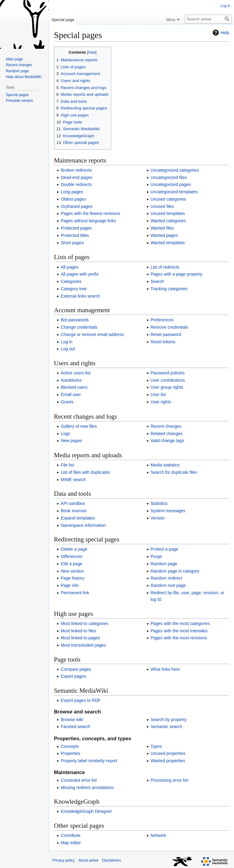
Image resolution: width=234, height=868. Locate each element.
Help (220, 33)
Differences (71, 556)
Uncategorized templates (174, 192)
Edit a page (71, 564)
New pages (71, 441)
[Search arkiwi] (208, 19)
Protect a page (164, 549)
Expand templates (78, 518)
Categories (71, 281)
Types (156, 746)
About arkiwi (88, 860)
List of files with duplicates (85, 472)
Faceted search (75, 727)
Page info (70, 585)
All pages (69, 267)
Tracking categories (169, 289)
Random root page (168, 585)
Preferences (162, 320)
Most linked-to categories (84, 623)
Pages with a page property (176, 274)
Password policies (168, 373)
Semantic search (166, 727)
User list (158, 395)
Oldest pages (73, 199)
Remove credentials (169, 327)
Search (157, 281)
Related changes (167, 434)
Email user (71, 395)
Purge (156, 556)
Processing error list (169, 780)
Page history (73, 578)
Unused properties (168, 753)
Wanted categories (168, 221)
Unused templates (168, 213)
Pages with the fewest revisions (90, 213)
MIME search (73, 480)
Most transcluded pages (83, 645)
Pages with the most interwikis (179, 631)
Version (158, 518)
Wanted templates (168, 243)
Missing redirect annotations (87, 788)
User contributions (168, 380)
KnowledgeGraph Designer (86, 811)
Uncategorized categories (175, 170)
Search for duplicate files (174, 472)
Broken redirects (76, 170)
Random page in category (175, 571)
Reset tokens (163, 342)
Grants (67, 402)
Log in (66, 342)
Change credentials (79, 327)
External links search (80, 296)
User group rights (167, 387)
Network (158, 835)
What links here (165, 669)
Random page (164, 564)
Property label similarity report (89, 761)
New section (72, 571)
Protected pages (76, 228)
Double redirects (76, 184)
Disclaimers (112, 860)
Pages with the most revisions (179, 638)
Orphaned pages (76, 206)
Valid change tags (167, 441)
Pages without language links (88, 221)
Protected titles (75, 235)
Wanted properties (168, 761)
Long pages (72, 192)
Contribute (71, 835)
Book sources (74, 511)
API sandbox (73, 503)
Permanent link (75, 593)
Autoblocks (71, 380)
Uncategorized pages (171, 184)
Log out (68, 349)
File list (67, 465)
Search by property (168, 720)
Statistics (159, 503)
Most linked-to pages (80, 638)
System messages (168, 511)
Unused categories (168, 199)
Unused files (162, 206)
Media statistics (165, 465)
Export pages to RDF (81, 700)
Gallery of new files (79, 426)
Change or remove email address (92, 334)
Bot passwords (75, 320)
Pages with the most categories (180, 623)
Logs (65, 434)
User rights (161, 402)
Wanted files (162, 228)
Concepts (70, 746)
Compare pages (76, 669)
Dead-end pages (76, 177)
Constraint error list (79, 780)
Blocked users (74, 387)
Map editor (71, 843)
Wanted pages (164, 235)
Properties (70, 753)
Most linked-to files (78, 631)
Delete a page (74, 549)
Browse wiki (72, 720)
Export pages (73, 676)
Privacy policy (64, 860)
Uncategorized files (169, 177)
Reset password (166, 334)
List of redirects (165, 267)
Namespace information (83, 525)
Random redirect (166, 578)
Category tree (74, 289)
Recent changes (166, 426)
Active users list (75, 373)
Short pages (72, 243)
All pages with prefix (80, 274)
